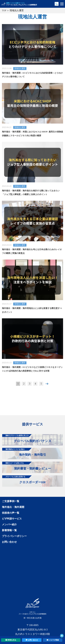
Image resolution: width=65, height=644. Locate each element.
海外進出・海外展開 (13, 507)
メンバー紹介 (9, 524)
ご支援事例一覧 (11, 501)
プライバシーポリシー (14, 536)
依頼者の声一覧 (11, 513)
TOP (4, 10)
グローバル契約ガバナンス (27, 438)
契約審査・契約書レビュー (27, 466)
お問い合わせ (9, 542)
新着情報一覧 (9, 530)
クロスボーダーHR (24, 480)
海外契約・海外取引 (24, 452)
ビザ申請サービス (12, 519)
